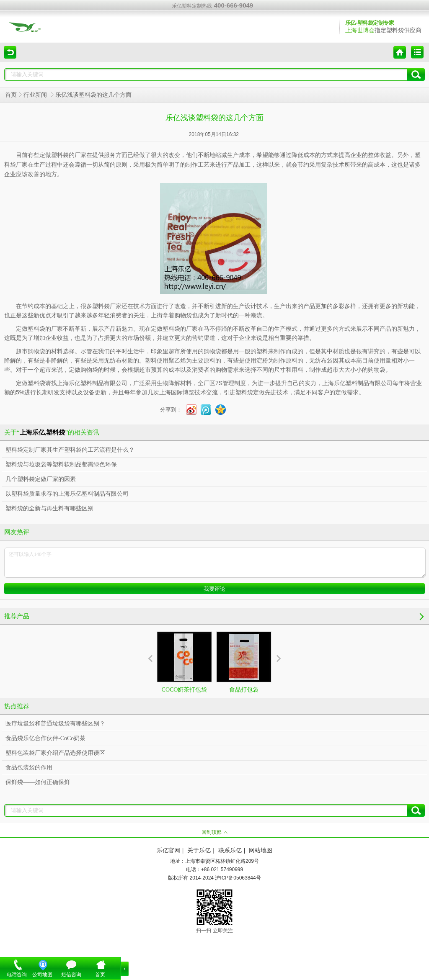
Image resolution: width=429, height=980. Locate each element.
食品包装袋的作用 (29, 768)
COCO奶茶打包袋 (184, 662)
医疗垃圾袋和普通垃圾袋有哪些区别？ (55, 724)
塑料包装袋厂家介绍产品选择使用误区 (55, 753)
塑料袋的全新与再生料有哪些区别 (49, 508)
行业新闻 (36, 95)
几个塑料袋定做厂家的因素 (41, 479)
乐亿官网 (168, 850)
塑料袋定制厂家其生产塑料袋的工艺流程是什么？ (70, 450)
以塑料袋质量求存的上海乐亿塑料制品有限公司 (67, 494)
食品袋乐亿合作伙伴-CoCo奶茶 (45, 738)
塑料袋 (244, 392)
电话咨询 (17, 975)
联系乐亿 (230, 850)
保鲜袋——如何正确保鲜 (38, 782)
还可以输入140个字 (215, 563)
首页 (11, 95)
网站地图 (261, 850)
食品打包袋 (244, 662)
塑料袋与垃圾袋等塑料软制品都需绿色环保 (61, 464)
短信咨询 (71, 975)
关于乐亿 (199, 850)
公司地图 (42, 975)
